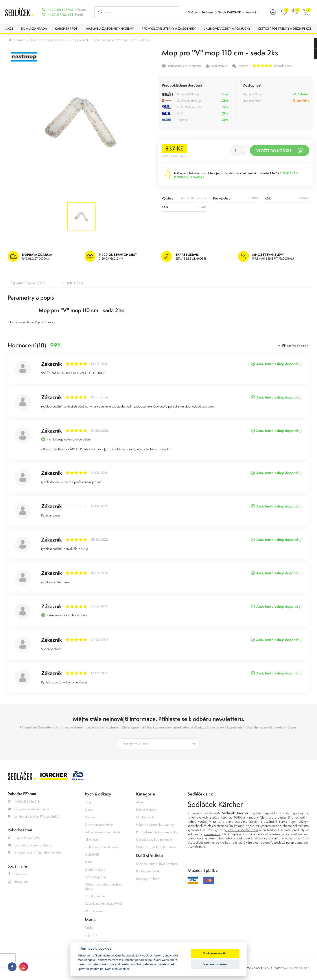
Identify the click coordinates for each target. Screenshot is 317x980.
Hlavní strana (16, 40)
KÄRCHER (92, 854)
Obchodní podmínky (99, 825)
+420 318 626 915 (60, 10)
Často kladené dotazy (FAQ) (103, 903)
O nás (89, 810)
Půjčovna (207, 12)
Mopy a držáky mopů (85, 40)
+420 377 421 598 (60, 14)
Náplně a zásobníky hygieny (155, 825)
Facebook (18, 874)
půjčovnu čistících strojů (241, 830)
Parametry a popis (28, 283)
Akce (139, 802)
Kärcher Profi (145, 817)
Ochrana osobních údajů (101, 847)
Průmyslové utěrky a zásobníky (157, 832)
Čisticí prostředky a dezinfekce (156, 847)
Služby (192, 12)
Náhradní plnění (96, 877)
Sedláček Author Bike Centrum (157, 864)
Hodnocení (71, 283)
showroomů (212, 834)
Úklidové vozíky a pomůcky (48, 40)
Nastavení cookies (215, 964)
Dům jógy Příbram (148, 879)
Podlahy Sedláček (148, 871)
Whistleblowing (95, 911)
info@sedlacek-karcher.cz (29, 809)
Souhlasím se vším (215, 953)
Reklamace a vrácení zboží (102, 832)
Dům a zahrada (146, 810)
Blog (88, 802)
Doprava (90, 817)
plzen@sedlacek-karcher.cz (30, 845)
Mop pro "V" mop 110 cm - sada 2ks (127, 40)
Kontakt (251, 12)
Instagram (18, 881)
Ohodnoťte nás (95, 896)
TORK (89, 862)
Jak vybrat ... (93, 840)
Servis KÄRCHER (229, 12)
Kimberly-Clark (95, 869)
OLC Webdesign (298, 968)
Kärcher (226, 817)
